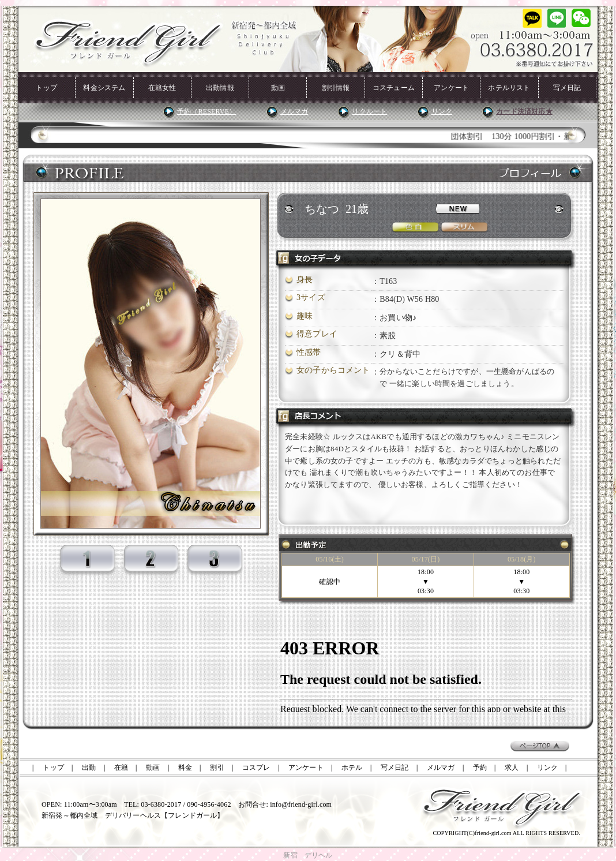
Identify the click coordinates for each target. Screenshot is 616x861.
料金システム (104, 88)
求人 (512, 768)
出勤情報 (220, 88)
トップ (46, 88)
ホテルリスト (509, 88)
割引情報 (336, 88)
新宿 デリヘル (308, 855)
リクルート (369, 111)
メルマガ (294, 111)
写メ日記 (567, 88)
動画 (278, 88)
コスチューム (394, 88)
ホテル (352, 768)
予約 (480, 768)
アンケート (451, 88)
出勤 (89, 768)
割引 (217, 768)
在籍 (121, 768)
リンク (442, 111)
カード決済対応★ (524, 111)
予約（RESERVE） (206, 111)
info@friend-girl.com (301, 804)
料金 (185, 768)
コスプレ (256, 768)
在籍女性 (162, 88)
